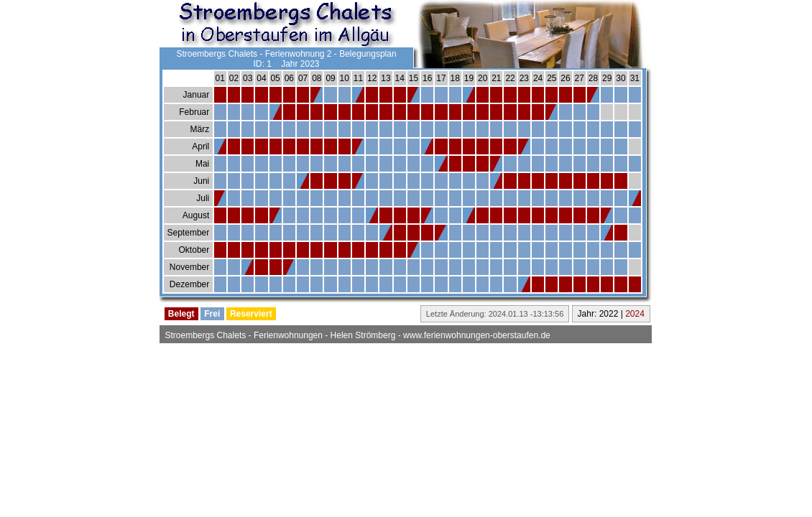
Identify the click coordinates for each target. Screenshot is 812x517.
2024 (635, 314)
